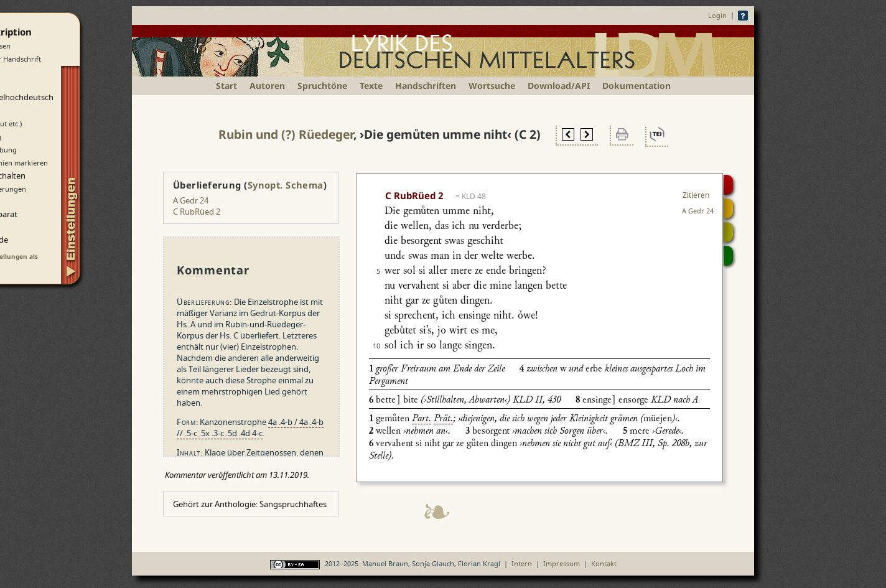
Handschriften (426, 86)
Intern (522, 563)
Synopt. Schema (286, 185)
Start (226, 86)
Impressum (562, 563)
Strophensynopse (728, 208)
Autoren (267, 86)
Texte (371, 86)
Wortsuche (492, 86)
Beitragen (728, 256)
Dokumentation (637, 86)
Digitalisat (728, 185)
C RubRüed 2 (197, 212)
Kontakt (604, 563)
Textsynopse (728, 232)
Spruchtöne (322, 86)
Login (717, 15)
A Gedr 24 (191, 200)
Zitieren (696, 195)
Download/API (559, 86)
